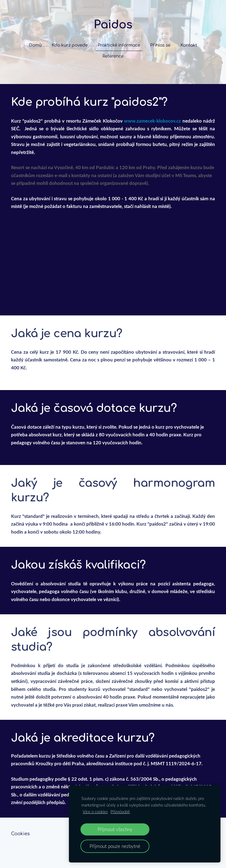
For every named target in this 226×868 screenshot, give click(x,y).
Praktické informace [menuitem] (119, 45)
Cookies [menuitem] (20, 834)
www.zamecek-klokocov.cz (152, 121)
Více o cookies (95, 812)
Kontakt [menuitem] (189, 45)
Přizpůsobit (120, 812)
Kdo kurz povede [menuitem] (70, 45)
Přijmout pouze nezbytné (115, 846)
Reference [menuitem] (113, 56)
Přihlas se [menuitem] (160, 45)
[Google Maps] (113, 252)
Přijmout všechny (115, 829)
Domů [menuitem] (35, 45)
